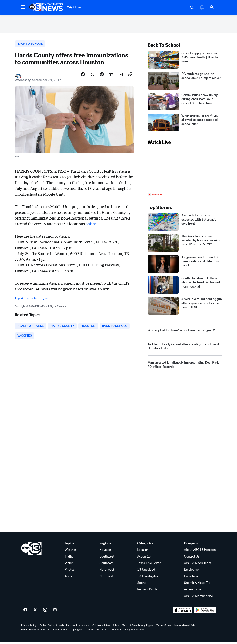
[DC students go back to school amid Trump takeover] (185, 82)
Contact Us (192, 558)
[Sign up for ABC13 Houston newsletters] (55, 612)
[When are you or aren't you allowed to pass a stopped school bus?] (185, 124)
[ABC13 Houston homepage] (46, 7)
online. (92, 225)
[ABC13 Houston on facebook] (25, 612)
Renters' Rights (147, 591)
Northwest (107, 571)
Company (191, 545)
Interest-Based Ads (184, 627)
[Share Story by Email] (121, 76)
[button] (23, 7)
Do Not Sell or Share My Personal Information (64, 627)
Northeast (106, 578)
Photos (70, 571)
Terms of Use (164, 627)
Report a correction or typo (31, 300)
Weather (70, 552)
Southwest (107, 558)
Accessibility (192, 591)
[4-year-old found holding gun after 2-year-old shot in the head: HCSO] (185, 307)
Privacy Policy (29, 627)
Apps (68, 578)
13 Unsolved (146, 571)
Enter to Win (193, 578)
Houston (105, 552)
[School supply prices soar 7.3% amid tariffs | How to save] (185, 61)
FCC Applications (57, 631)
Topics (69, 545)
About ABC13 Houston (200, 552)
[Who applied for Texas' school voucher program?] (185, 331)
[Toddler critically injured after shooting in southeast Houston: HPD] (185, 349)
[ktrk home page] (31, 550)
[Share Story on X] (92, 76)
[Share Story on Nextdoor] (111, 76)
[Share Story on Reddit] (102, 76)
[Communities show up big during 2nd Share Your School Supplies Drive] (185, 103)
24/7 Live (74, 7)
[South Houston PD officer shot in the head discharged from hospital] (185, 286)
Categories (145, 545)
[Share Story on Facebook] (83, 76)
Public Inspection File (33, 631)
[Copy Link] (130, 76)
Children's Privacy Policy (106, 627)
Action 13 (144, 558)
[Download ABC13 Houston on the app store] (183, 612)
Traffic (69, 558)
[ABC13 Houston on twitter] (35, 612)
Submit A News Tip (197, 584)
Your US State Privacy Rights (138, 627)
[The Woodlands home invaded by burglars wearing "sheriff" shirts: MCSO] (185, 244)
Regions (105, 545)
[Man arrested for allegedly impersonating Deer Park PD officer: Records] (185, 367)
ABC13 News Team (197, 565)
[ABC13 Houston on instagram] (45, 612)
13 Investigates (148, 578)
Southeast (106, 565)
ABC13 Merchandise (198, 598)
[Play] (185, 170)
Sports (142, 584)
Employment (193, 571)
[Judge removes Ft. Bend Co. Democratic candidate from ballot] (185, 265)
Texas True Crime (149, 565)
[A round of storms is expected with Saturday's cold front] (185, 223)
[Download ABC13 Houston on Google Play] (205, 612)
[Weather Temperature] (179, 7)
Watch (69, 565)
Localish (143, 552)
